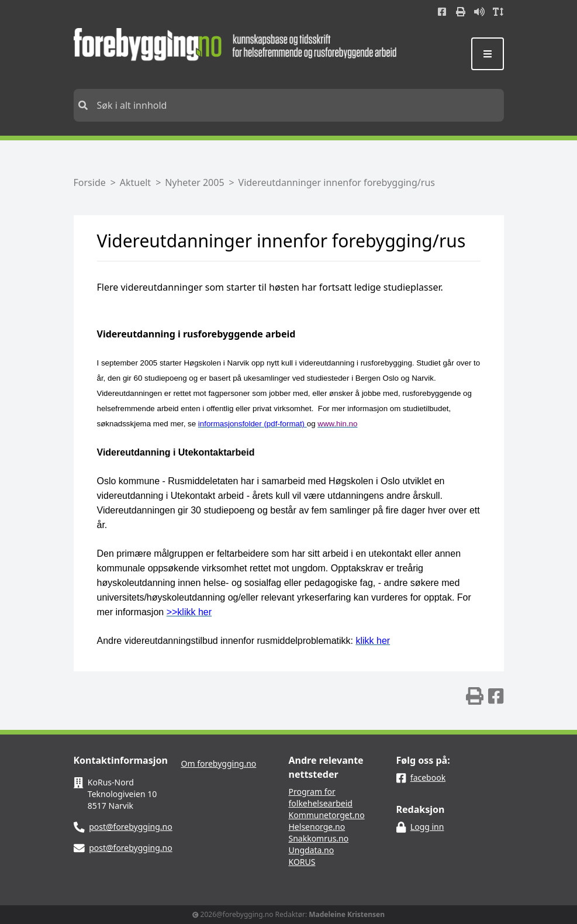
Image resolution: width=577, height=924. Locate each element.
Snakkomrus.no (319, 838)
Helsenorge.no (317, 827)
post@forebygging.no (131, 827)
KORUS (302, 862)
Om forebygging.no (219, 763)
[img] (475, 696)
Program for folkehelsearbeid (321, 797)
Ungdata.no (312, 850)
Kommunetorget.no (327, 815)
